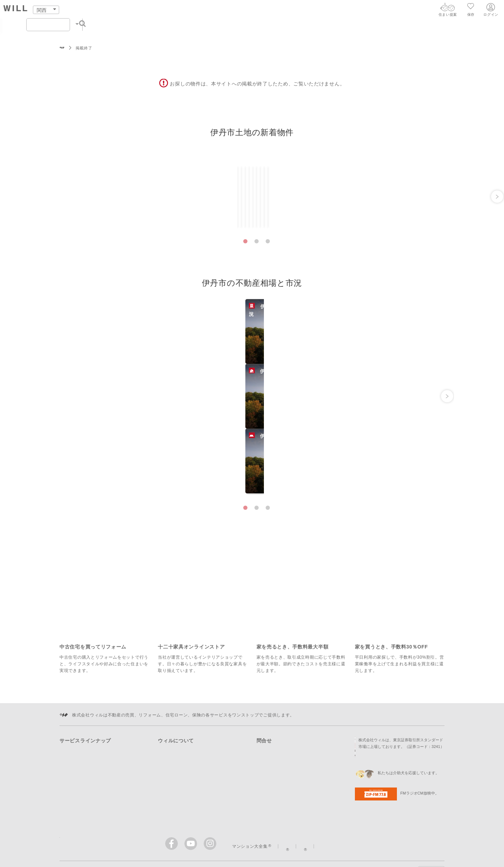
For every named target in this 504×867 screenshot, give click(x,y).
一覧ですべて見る (420, 160)
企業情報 (167, 720)
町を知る (267, 11)
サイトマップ (208, 812)
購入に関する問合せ (276, 700)
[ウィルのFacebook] (173, 786)
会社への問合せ (272, 741)
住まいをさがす (143, 11)
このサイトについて (255, 812)
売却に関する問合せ (276, 710)
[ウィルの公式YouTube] (192, 786)
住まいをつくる (229, 11)
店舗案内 (297, 11)
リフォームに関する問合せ (283, 720)
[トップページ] (72, 10)
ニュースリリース (176, 751)
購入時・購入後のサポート (86, 741)
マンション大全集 (250, 788)
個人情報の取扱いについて (316, 812)
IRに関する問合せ (274, 751)
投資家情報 (169, 741)
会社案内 (367, 11)
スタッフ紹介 (332, 11)
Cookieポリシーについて (382, 812)
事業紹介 (167, 730)
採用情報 (170, 761)
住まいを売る (186, 11)
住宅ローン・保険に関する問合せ (290, 730)
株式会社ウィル (62, 48)
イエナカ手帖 (334, 788)
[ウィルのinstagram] (210, 785)
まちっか (294, 788)
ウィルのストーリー (386, 788)
